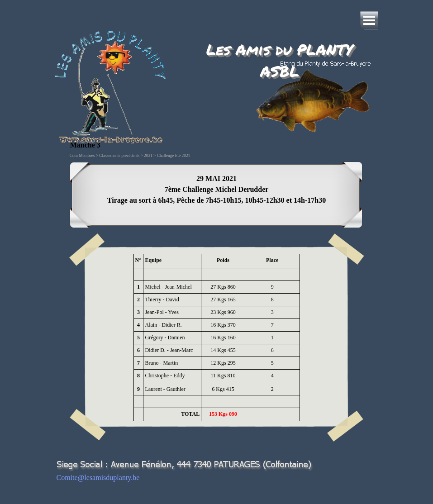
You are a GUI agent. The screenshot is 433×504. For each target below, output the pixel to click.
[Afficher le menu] (369, 20)
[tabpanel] (217, 195)
